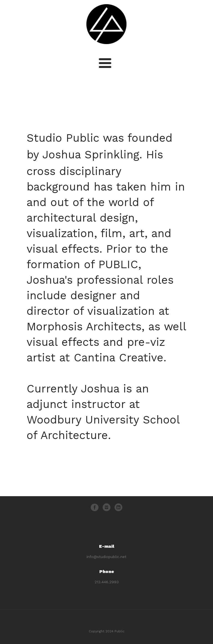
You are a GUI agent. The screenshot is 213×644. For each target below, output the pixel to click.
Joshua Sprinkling (91, 155)
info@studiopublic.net (106, 557)
